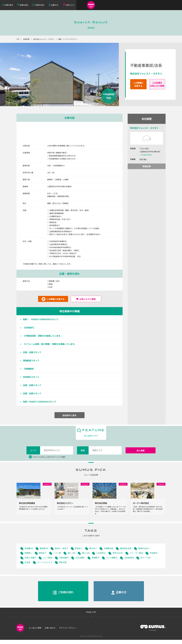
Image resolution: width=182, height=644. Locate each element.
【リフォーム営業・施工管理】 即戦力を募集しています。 (51, 344)
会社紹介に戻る (70, 415)
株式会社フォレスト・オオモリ (44, 39)
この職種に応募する (138, 84)
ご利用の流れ (39, 5)
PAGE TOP (91, 616)
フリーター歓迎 (140, 557)
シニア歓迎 (63, 562)
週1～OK (73, 557)
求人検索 (141, 450)
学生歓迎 (29, 562)
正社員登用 (147, 562)
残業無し (29, 557)
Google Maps (147, 155)
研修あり (43, 557)
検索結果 (26, 39)
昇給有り (81, 552)
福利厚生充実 (129, 552)
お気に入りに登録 (87, 299)
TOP (18, 39)
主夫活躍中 (97, 562)
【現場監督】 (30, 369)
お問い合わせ (50, 632)
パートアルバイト (63, 566)
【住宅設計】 (30, 328)
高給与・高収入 (63, 552)
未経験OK (29, 552)
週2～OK (88, 557)
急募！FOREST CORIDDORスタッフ (41, 402)
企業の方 (55, 5)
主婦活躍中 (80, 562)
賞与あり (95, 552)
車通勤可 (113, 562)
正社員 (45, 566)
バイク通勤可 (130, 562)
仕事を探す (9, 5)
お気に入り (70, 5)
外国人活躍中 (45, 562)
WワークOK (30, 566)
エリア (33, 450)
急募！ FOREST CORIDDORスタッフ (42, 319)
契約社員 (82, 566)
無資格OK (44, 552)
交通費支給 (111, 552)
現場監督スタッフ (32, 360)
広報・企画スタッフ (33, 352)
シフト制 (58, 557)
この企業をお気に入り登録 (157, 84)
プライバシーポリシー (68, 632)
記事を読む (24, 5)
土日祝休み (103, 557)
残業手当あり (148, 552)
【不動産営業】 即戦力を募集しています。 (44, 336)
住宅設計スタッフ (32, 377)
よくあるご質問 (35, 632)
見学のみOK (121, 557)
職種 (83, 450)
